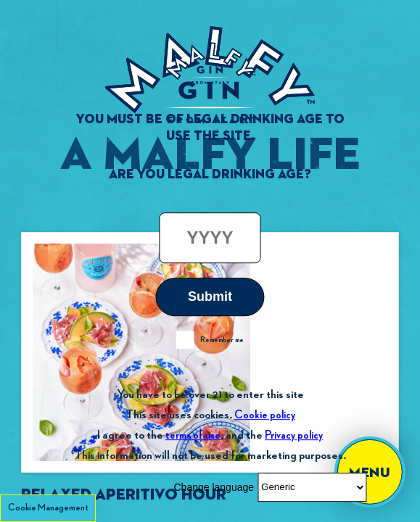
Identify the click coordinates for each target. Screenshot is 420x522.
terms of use (193, 435)
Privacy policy (294, 435)
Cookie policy (265, 415)
